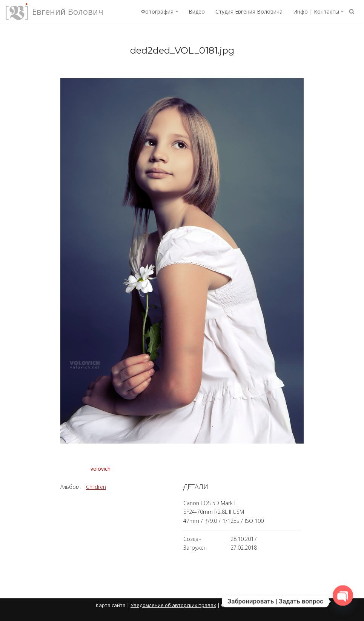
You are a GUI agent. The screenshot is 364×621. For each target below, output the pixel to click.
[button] (177, 12)
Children (96, 487)
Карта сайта (111, 605)
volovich (101, 469)
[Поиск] (352, 12)
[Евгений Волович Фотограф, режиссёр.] (55, 12)
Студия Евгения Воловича (249, 12)
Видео (197, 12)
